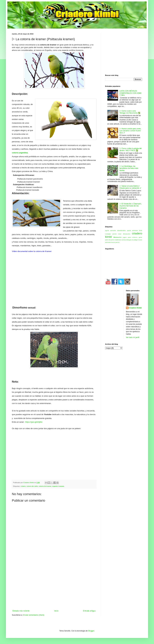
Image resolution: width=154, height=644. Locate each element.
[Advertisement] (54, 588)
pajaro (125, 237)
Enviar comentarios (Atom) (34, 615)
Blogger (91, 631)
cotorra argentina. (20, 153)
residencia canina (120, 240)
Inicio (56, 611)
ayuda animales (132, 230)
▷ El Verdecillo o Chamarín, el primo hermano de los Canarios (131, 206)
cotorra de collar (32, 486)
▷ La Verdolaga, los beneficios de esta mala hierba (129, 168)
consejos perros (111, 234)
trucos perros (115, 242)
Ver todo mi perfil (133, 337)
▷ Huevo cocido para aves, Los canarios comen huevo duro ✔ (130, 131)
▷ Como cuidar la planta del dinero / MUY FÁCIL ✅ (131, 150)
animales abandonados (118, 230)
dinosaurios (117, 237)
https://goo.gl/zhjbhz (34, 422)
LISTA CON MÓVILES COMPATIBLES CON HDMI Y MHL (130, 93)
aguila (107, 230)
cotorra (23, 486)
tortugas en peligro (132, 240)
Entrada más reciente (21, 611)
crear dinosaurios (124, 234)
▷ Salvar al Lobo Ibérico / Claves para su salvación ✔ (130, 187)
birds (141, 230)
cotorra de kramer (45, 486)
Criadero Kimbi (135, 308)
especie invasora (58, 486)
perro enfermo (133, 237)
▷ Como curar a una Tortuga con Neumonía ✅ (130, 112)
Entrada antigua (89, 611)
